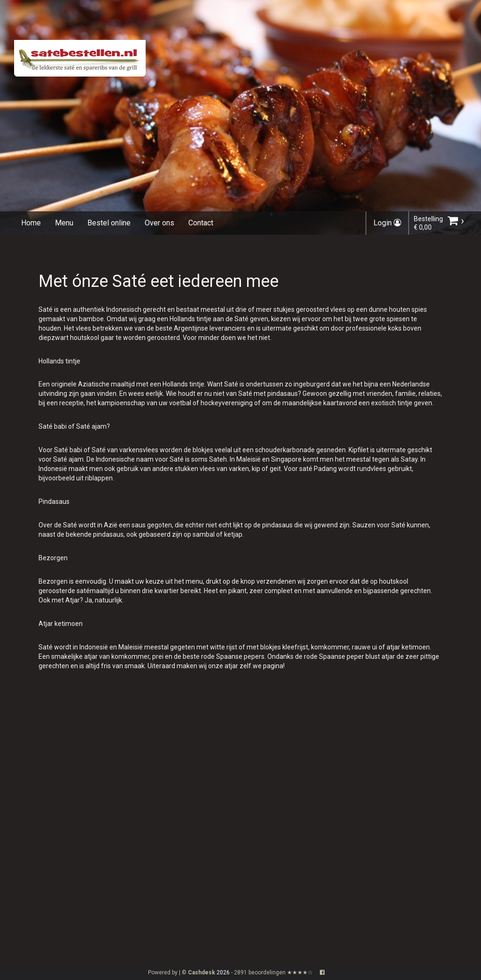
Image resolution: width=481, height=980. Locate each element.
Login (387, 223)
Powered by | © (182, 972)
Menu (64, 223)
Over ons (159, 223)
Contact (201, 223)
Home (31, 223)
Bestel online (109, 223)
